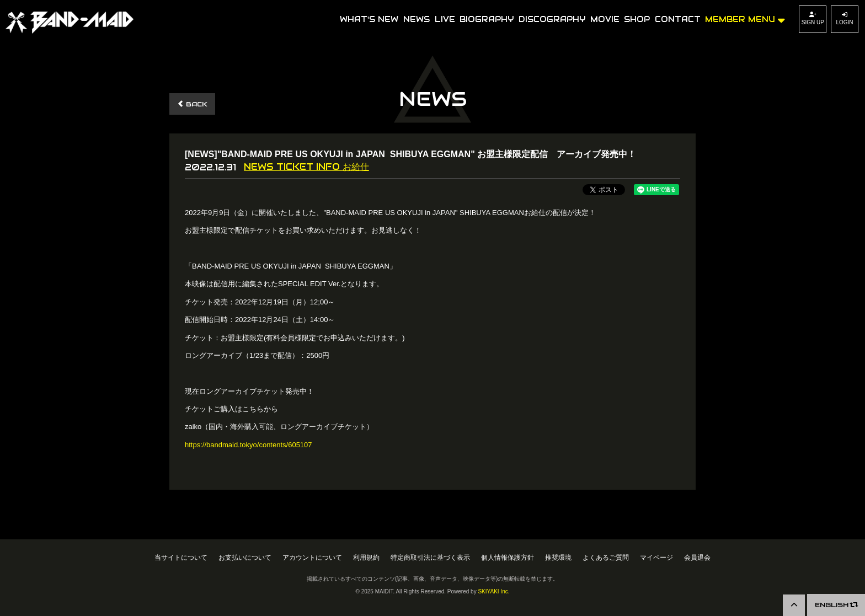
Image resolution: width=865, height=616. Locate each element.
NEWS (417, 19)
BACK (192, 104)
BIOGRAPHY (487, 19)
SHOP (637, 19)
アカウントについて (312, 557)
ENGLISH (836, 605)
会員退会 (697, 557)
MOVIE (605, 19)
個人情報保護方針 (508, 557)
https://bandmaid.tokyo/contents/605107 (249, 445)
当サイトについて (181, 557)
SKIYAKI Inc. (493, 591)
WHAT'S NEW (369, 19)
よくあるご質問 (606, 557)
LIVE (445, 19)
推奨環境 (558, 557)
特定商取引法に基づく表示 (430, 557)
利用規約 (366, 557)
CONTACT (678, 19)
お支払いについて (245, 557)
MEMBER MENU (745, 18)
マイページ (656, 557)
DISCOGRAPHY (552, 19)
